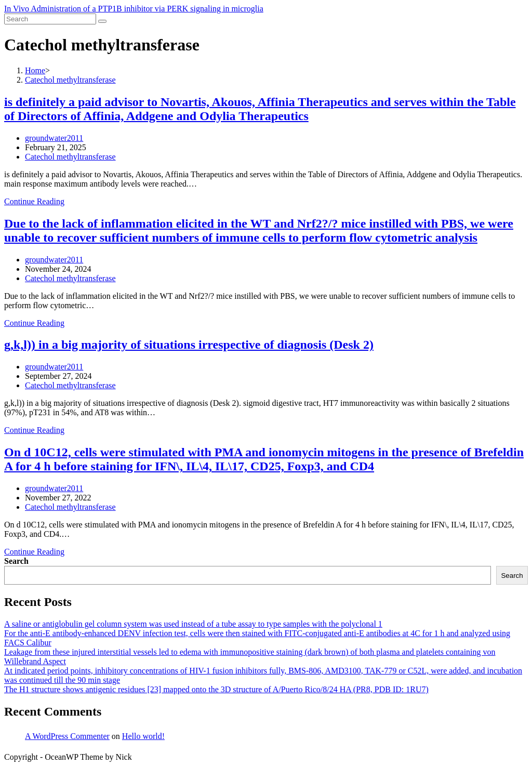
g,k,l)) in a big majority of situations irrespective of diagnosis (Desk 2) (189, 345)
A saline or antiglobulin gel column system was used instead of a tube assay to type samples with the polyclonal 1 (193, 624)
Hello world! (143, 736)
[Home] (35, 70)
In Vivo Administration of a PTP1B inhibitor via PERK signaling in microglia (134, 9)
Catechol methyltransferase (70, 157)
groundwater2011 (54, 138)
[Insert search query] (50, 19)
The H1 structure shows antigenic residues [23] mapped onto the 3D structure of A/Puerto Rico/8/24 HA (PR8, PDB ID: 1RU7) (216, 689)
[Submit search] (102, 21)
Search (16, 561)
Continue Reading (34, 201)
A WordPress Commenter (67, 736)
